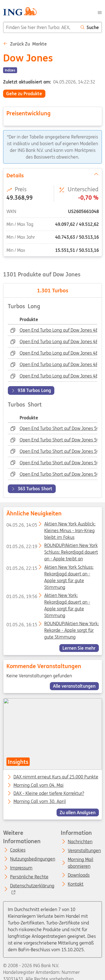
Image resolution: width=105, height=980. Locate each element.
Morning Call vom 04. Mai (39, 785)
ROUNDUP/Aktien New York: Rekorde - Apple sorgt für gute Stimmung (52, 625)
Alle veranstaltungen (74, 686)
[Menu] (100, 12)
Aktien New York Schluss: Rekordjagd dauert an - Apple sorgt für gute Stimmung (50, 568)
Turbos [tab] (53, 290)
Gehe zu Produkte (24, 94)
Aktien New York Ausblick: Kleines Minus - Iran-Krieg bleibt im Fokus (51, 525)
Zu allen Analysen (78, 812)
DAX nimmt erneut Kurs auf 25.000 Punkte (56, 777)
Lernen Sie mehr (79, 648)
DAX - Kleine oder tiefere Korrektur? (49, 793)
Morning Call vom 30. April (40, 802)
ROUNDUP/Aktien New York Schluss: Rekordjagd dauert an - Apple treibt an (52, 546)
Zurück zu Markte (25, 44)
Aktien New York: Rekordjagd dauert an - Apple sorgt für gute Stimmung (48, 596)
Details (52, 175)
